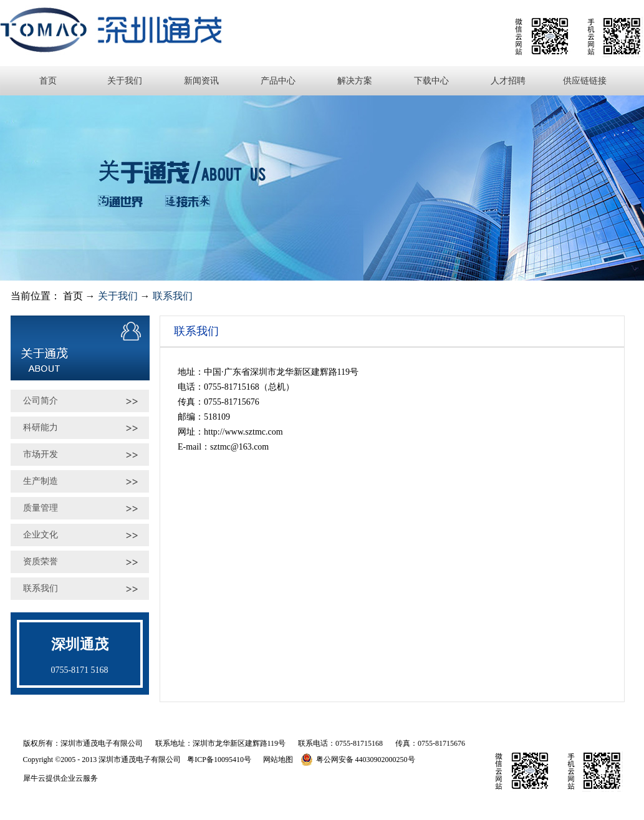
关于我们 (118, 296)
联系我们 (173, 296)
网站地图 (276, 760)
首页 (48, 81)
